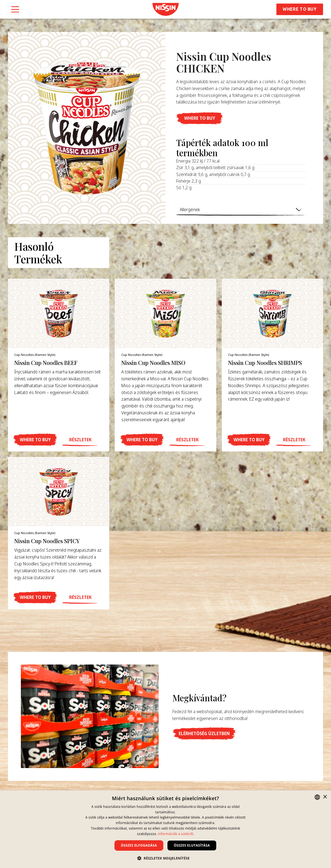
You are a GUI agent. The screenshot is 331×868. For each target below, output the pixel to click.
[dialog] (166, 829)
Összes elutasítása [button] (192, 845)
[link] (166, 9)
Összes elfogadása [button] (139, 845)
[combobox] (317, 797)
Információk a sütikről (175, 834)
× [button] (325, 797)
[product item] (59, 365)
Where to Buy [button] (300, 9)
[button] (200, 118)
